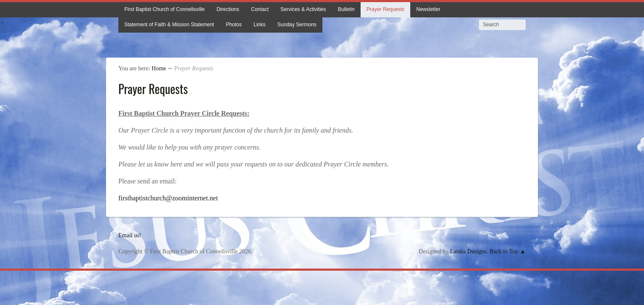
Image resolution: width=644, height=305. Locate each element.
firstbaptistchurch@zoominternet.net (168, 198)
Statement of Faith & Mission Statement (169, 25)
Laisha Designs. (469, 251)
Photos (234, 25)
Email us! (130, 235)
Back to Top (504, 251)
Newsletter (428, 9)
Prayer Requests (385, 9)
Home (159, 68)
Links (260, 25)
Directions (228, 9)
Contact (260, 9)
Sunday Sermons (297, 25)
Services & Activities (303, 9)
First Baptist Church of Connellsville (164, 9)
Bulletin (346, 9)
